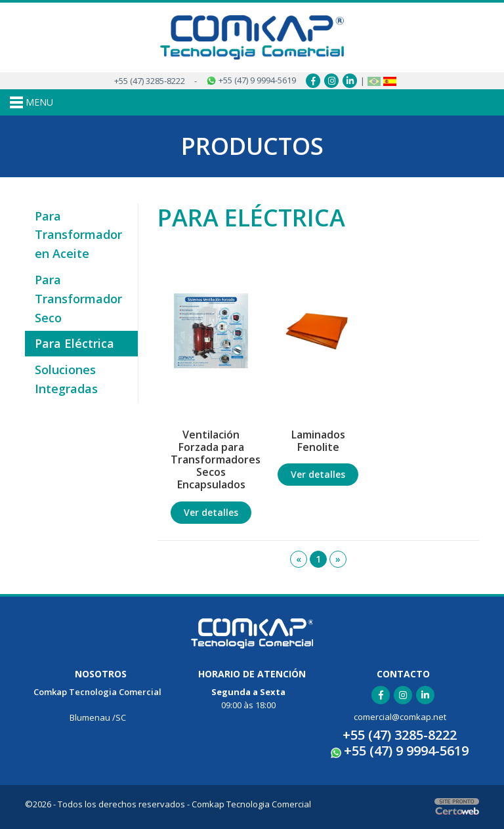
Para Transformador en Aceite (78, 235)
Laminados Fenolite (318, 441)
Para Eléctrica (74, 343)
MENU (31, 102)
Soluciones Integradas (66, 379)
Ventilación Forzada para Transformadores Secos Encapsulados (214, 460)
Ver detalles (211, 512)
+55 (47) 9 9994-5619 (251, 80)
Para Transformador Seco (78, 299)
